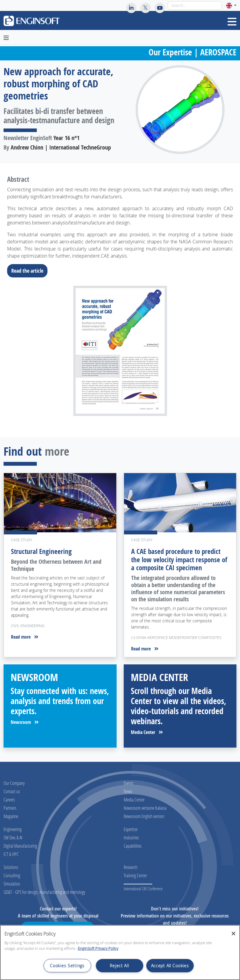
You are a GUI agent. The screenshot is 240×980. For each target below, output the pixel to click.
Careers (9, 800)
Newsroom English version (144, 816)
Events (129, 783)
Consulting (12, 875)
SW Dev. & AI (13, 837)
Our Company (14, 783)
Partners (10, 808)
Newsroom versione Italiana (145, 808)
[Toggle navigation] (232, 22)
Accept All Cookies (170, 966)
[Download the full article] (120, 351)
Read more (25, 637)
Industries (131, 837)
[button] (231, 5)
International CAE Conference (143, 889)
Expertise (131, 829)
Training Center (135, 875)
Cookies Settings (67, 966)
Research (131, 867)
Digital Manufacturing (20, 846)
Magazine (11, 816)
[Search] (195, 5)
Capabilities (133, 846)
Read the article (29, 271)
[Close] (233, 934)
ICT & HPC (11, 854)
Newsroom (25, 722)
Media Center (147, 732)
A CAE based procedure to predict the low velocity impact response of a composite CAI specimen (179, 560)
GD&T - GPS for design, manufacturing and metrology (44, 892)
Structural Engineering (41, 551)
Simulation (12, 884)
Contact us (12, 791)
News (128, 791)
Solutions (11, 867)
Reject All (119, 966)
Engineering (13, 829)
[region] (120, 952)
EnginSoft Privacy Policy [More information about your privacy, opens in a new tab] (98, 948)
